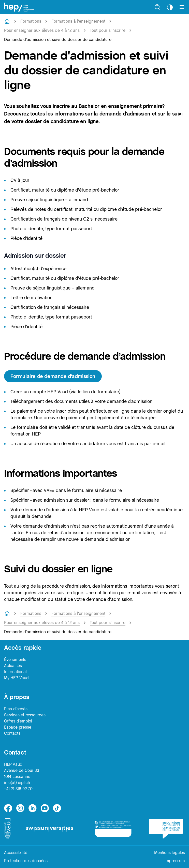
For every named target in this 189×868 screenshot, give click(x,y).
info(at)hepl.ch (17, 783)
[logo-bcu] (167, 829)
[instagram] (20, 808)
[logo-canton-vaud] (8, 829)
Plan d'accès (16, 709)
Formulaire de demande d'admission (53, 376)
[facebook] (8, 808)
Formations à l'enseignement (78, 21)
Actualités (13, 666)
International (15, 672)
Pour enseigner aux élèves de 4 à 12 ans (42, 30)
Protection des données (26, 861)
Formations (31, 21)
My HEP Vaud (16, 678)
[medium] (45, 808)
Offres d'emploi (18, 721)
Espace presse (18, 727)
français (52, 219)
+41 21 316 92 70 (18, 789)
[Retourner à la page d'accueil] (7, 21)
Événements (15, 660)
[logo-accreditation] (114, 829)
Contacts (12, 733)
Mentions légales (170, 853)
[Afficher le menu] (182, 7)
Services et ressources (25, 715)
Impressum (175, 861)
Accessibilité (16, 853)
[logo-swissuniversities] (53, 829)
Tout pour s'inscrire (108, 30)
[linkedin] (33, 808)
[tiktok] (57, 808)
